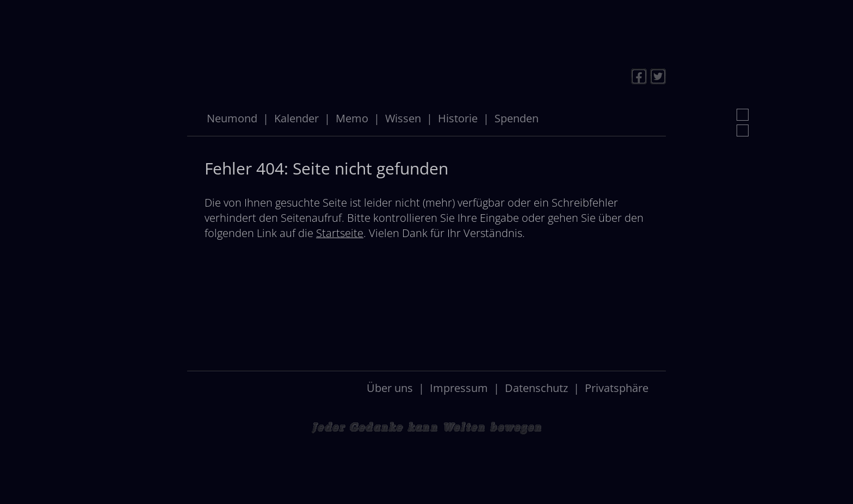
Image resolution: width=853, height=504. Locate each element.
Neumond (232, 118)
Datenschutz (536, 388)
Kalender (296, 118)
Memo (352, 118)
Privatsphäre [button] (617, 388)
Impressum (459, 388)
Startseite (340, 233)
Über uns (390, 388)
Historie (458, 118)
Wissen (403, 118)
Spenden (517, 118)
